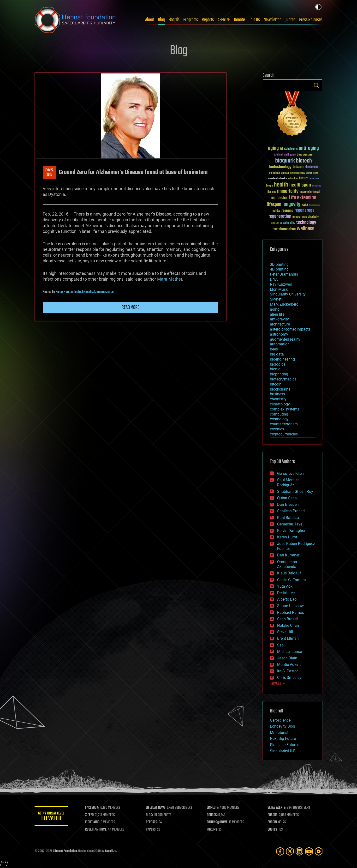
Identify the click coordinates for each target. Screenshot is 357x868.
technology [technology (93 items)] (306, 223)
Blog (161, 20)
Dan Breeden (288, 504)
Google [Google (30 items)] (269, 186)
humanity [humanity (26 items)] (317, 186)
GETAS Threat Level (51, 817)
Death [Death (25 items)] (316, 173)
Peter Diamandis (284, 274)
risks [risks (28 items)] (304, 217)
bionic (275, 369)
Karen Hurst (63, 292)
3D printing (279, 264)
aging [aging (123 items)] (273, 148)
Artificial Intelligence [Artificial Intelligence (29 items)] (285, 155)
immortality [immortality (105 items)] (288, 191)
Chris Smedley (289, 678)
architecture (280, 324)
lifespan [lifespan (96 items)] (274, 205)
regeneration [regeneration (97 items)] (280, 216)
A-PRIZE (224, 20)
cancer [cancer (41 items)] (285, 173)
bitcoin (276, 384)
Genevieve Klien (290, 473)
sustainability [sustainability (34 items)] (288, 223)
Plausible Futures (285, 745)
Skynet (276, 299)
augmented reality (285, 339)
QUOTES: (273, 830)
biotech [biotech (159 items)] (304, 161)
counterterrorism (284, 424)
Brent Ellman (288, 638)
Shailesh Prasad (291, 511)
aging (275, 309)
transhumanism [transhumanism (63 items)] (284, 229)
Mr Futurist (279, 732)
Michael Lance (289, 652)
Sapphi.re (111, 851)
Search (316, 85)
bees (274, 349)
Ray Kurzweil (281, 284)
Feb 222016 (49, 173)
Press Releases (311, 20)
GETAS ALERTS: (277, 808)
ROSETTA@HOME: (96, 830)
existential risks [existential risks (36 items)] (277, 179)
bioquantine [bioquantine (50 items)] (305, 154)
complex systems (285, 409)
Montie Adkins (289, 665)
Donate (239, 20)
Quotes (290, 20)
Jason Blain (287, 658)
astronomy (279, 334)
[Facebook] (280, 851)
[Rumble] (319, 851)
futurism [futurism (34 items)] (314, 179)
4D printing (279, 269)
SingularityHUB (283, 751)
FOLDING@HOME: (218, 822)
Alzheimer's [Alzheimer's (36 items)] (291, 149)
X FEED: (90, 815)
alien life (277, 314)
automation (280, 344)
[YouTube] (309, 851)
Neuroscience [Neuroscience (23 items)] (315, 206)
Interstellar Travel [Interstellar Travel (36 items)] (310, 192)
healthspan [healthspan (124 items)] (300, 185)
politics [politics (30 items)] (276, 211)
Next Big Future (283, 738)
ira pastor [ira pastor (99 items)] (279, 198)
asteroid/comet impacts (290, 329)
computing (279, 414)
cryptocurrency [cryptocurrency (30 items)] (298, 173)
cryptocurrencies (284, 434)
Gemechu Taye (290, 524)
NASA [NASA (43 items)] (305, 205)
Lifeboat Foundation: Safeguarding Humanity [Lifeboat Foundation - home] (75, 20)
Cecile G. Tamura (292, 580)
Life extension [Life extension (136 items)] (303, 198)
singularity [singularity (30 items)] (313, 217)
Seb (280, 645)
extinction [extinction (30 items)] (293, 179)
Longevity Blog (283, 726)
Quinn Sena (287, 498)
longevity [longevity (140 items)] (291, 205)
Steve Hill (285, 632)
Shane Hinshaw (290, 606)
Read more (131, 307)
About (150, 20)
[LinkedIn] (299, 851)
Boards (174, 20)
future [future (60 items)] (304, 178)
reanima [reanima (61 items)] (287, 211)
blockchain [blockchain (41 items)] (311, 167)
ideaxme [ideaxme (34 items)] (271, 192)
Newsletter (272, 20)
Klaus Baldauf (289, 573)
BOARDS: (273, 815)
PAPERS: (151, 830)
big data (277, 354)
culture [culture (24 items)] (309, 173)
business (277, 394)
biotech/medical (85, 292)
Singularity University (288, 294)
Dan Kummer (288, 555)
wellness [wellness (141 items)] (306, 229)
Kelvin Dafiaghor (291, 531)
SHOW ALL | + (277, 684)
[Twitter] (290, 851)
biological (278, 364)
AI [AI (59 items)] (281, 149)
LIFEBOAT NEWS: (156, 808)
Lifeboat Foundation (65, 851)
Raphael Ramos (291, 612)
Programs (191, 20)
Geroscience (280, 720)
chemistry (278, 399)
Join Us (254, 20)
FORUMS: (213, 830)
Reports (208, 20)
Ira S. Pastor (287, 671)
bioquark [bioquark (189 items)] (285, 161)
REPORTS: (152, 822)
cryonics (277, 429)
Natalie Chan (288, 625)
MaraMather (170, 279)
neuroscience (105, 292)
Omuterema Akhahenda (287, 564)
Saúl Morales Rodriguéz (288, 482)
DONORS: (212, 815)
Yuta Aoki (285, 586)
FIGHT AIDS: (93, 822)
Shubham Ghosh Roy (295, 491)
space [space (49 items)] (275, 223)
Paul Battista (288, 518)
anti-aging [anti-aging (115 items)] (309, 148)
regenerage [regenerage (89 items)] (304, 211)
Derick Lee (286, 593)
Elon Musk (279, 289)
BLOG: (150, 815)
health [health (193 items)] (281, 185)
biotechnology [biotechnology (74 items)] (280, 167)
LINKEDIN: (213, 808)
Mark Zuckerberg (284, 304)
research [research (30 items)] (297, 217)
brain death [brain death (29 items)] (274, 173)
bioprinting (279, 374)
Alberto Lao (287, 599)
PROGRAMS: (275, 822)
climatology (280, 404)
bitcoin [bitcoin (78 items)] (298, 167)
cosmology (279, 419)
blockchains (280, 389)
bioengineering (282, 359)
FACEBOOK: (92, 808)
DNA (274, 279)
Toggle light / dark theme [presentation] (318, 7)
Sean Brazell (288, 619)
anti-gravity (279, 319)
